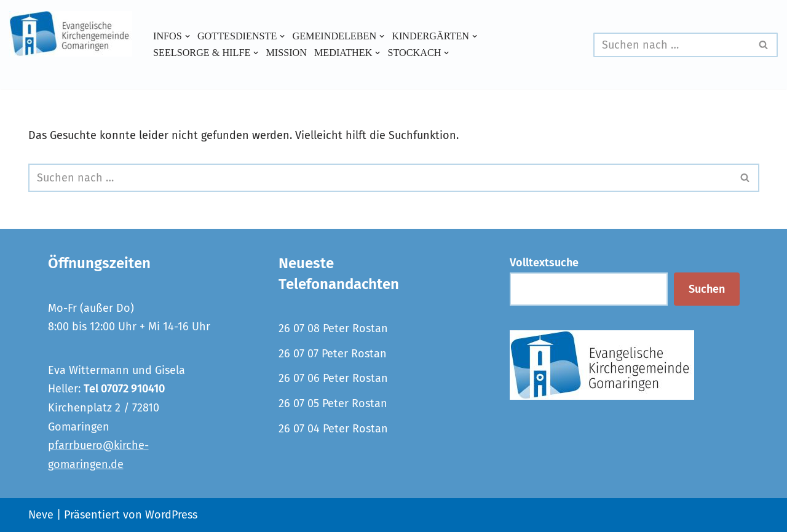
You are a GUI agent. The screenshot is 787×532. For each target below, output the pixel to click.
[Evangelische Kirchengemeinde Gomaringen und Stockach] (71, 34)
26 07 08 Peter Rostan (333, 328)
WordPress (171, 515)
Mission (286, 53)
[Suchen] (672, 45)
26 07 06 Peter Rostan (333, 378)
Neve (41, 515)
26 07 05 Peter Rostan (333, 403)
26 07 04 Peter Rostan (333, 429)
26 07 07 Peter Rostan (333, 354)
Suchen (707, 289)
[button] (188, 36)
